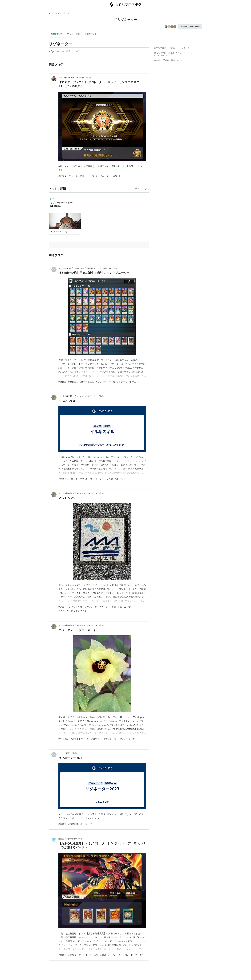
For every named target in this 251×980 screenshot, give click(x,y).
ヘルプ (179, 53)
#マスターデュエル (68, 176)
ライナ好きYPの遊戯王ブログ (71, 78)
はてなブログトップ (163, 55)
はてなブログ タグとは (164, 53)
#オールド (120, 479)
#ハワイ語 (64, 739)
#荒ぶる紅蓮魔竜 (98, 955)
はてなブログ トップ (59, 13)
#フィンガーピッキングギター (74, 611)
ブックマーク (56, 199)
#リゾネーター (104, 176)
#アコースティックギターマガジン (76, 607)
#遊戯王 (117, 176)
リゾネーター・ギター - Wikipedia (62, 204)
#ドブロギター (95, 739)
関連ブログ (91, 34)
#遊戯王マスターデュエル (81, 382)
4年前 (80, 839)
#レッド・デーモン (134, 955)
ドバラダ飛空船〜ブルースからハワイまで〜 (78, 396)
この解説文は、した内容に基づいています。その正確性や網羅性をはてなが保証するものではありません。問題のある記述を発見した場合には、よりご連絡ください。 (64, 52)
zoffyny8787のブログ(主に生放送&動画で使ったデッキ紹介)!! (85, 268)
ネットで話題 (74, 34)
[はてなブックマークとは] (68, 189)
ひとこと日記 (64, 753)
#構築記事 (73, 824)
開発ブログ (188, 53)
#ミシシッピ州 (128, 739)
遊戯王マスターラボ (67, 839)
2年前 (88, 78)
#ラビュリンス (87, 176)
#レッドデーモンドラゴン (126, 382)
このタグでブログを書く (190, 27)
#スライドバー (78, 739)
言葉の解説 (56, 34)
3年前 (101, 625)
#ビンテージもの (105, 479)
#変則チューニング (68, 479)
